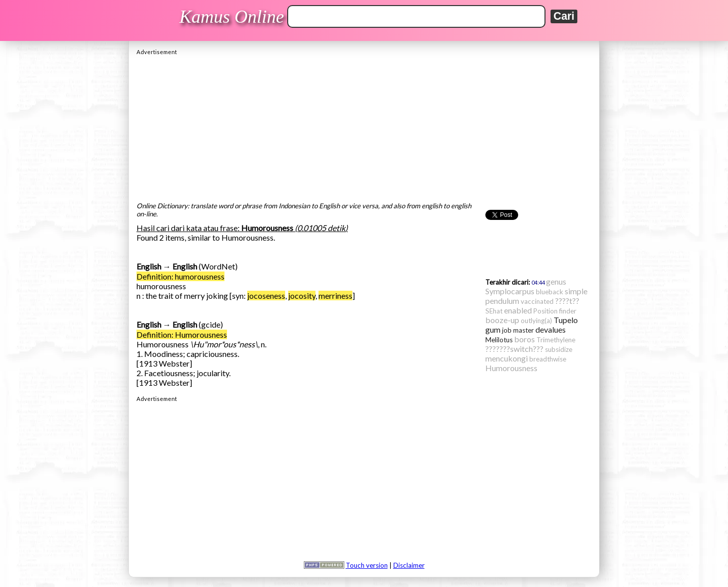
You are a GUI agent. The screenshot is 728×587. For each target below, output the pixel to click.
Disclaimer (409, 565)
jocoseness (266, 296)
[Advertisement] (364, 126)
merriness (335, 296)
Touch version (367, 565)
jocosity (302, 296)
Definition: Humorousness (182, 334)
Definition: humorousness (180, 276)
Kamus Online (232, 17)
